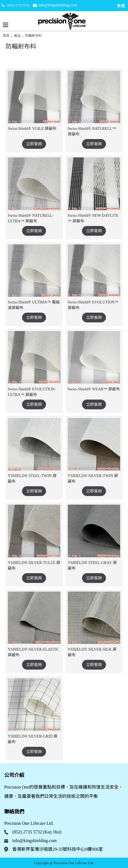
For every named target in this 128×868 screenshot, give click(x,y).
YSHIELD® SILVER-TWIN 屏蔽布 (93, 479)
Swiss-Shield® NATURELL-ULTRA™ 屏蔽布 (31, 218)
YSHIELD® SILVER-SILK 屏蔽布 (92, 652)
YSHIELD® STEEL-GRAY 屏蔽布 (92, 566)
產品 (17, 36)
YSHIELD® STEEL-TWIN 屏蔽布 (32, 479)
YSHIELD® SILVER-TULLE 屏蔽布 (34, 566)
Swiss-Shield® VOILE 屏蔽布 (32, 129)
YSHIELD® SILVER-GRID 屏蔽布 (33, 739)
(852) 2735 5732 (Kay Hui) (37, 832)
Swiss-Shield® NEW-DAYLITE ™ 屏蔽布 (93, 218)
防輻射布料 (33, 36)
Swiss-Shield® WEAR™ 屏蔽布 (94, 389)
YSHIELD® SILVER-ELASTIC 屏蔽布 (33, 652)
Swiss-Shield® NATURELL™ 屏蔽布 (92, 131)
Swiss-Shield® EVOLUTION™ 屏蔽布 (93, 305)
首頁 (6, 36)
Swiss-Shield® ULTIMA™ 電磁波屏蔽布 (34, 305)
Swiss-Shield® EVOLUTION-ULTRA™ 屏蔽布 (32, 392)
